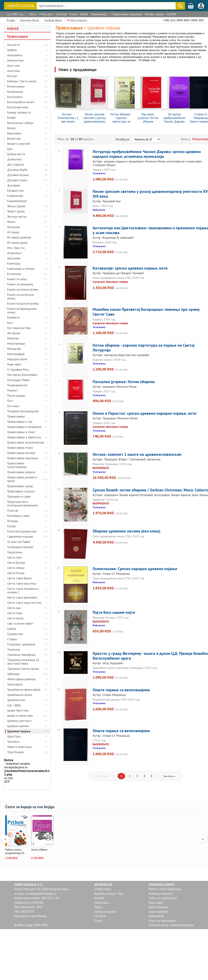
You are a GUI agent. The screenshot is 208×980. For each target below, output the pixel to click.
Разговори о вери (18, 516)
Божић (11, 118)
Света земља (16, 568)
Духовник (14, 185)
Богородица (15, 92)
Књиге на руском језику (23, 304)
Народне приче (17, 359)
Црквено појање (19, 731)
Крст (10, 323)
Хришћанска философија (24, 690)
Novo (33, 14)
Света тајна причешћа (22, 598)
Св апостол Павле (19, 542)
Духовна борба (17, 170)
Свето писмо (15, 618)
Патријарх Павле (18, 380)
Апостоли (13, 66)
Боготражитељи (18, 107)
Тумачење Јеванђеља (21, 655)
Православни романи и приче (22, 479)
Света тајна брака (19, 578)
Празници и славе (19, 497)
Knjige (11, 20)
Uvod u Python (39, 850)
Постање (13, 406)
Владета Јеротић (18, 144)
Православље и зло (20, 422)
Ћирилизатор (99, 14)
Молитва (13, 338)
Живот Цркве (16, 211)
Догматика (14, 159)
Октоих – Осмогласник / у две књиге (68, 118)
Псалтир (13, 511)
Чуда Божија (15, 752)
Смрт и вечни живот (20, 624)
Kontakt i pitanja (154, 14)
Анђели (12, 50)
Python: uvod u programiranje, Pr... (16, 852)
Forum (74, 14)
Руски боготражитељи (22, 531)
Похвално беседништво (23, 411)
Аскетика (13, 71)
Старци (12, 639)
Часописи (13, 742)
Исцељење (14, 253)
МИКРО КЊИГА (20, 6)
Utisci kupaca (77, 20)
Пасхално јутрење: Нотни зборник (148, 118)
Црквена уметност (19, 721)
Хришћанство (16, 700)
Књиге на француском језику (22, 311)
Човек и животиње (19, 747)
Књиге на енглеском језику (20, 297)
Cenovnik (61, 14)
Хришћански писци (20, 695)
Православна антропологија (26, 443)
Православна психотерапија (17, 465)
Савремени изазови (20, 537)
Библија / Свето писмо (22, 81)
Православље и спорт (21, 432)
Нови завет (15, 364)
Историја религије (19, 237)
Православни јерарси (21, 472)
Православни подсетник (126, 14)
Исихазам (14, 227)
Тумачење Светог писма (23, 669)
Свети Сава (15, 613)
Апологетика (15, 60)
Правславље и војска (21, 491)
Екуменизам (15, 196)
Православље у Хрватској (24, 437)
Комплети (13, 318)
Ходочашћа (15, 684)
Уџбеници (13, 674)
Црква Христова (18, 710)
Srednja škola (53, 20)
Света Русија (16, 573)
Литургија (14, 333)
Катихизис (14, 274)
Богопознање (16, 87)
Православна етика (20, 448)
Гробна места (16, 154)
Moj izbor (46, 14)
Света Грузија (16, 563)
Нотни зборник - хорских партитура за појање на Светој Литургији (121, 118)
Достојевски (16, 165)
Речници (13, 521)
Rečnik (84, 14)
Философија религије (21, 679)
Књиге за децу (17, 279)
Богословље (15, 97)
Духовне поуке (17, 180)
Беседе (12, 76)
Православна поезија (21, 453)
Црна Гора (14, 737)
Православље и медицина (24, 427)
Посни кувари (16, 396)
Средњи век (15, 634)
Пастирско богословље (22, 375)
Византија (14, 139)
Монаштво (14, 349)
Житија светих (17, 217)
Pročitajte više (147, 60)
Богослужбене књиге (21, 102)
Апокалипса (15, 55)
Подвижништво (17, 385)
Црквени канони (18, 726)
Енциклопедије (17, 201)
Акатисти (13, 45)
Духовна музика (18, 175)
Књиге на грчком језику (23, 290)
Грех (10, 149)
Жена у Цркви (16, 206)
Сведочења (15, 552)
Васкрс (12, 128)
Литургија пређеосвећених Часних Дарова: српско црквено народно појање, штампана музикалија (175, 118)
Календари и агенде (21, 269)
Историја (13, 232)
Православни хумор (20, 486)
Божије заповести (19, 113)
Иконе (11, 222)
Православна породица (23, 458)
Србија (12, 629)
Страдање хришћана (21, 644)
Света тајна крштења (22, 584)
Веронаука (14, 133)
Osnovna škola (30, 20)
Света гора (14, 557)
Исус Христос (16, 248)
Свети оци (14, 608)
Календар (14, 264)
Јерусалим (14, 258)
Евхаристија (15, 191)
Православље (17, 36)
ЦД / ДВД (14, 705)
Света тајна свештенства (24, 603)
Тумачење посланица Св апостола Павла (23, 662)
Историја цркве (17, 243)
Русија (11, 526)
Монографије (16, 354)
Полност (13, 390)
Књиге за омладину (20, 284)
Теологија (14, 650)
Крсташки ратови (19, 328)
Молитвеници (16, 344)
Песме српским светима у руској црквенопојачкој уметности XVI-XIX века (94, 118)
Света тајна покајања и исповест (23, 591)
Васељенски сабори (20, 123)
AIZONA (171, 14)
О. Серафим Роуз (18, 370)
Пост (10, 401)
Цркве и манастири (20, 716)
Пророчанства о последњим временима (22, 504)
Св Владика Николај (20, 547)
